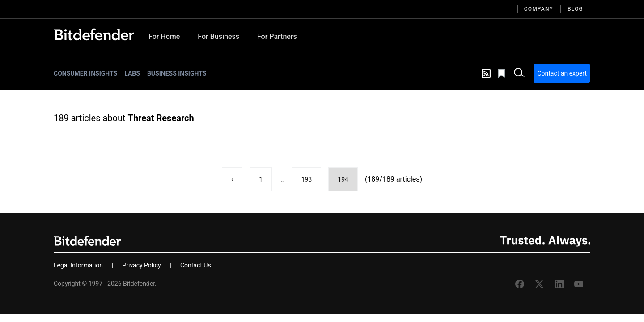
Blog (575, 9)
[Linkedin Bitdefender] (559, 284)
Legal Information (78, 265)
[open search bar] (519, 73)
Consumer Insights (85, 73)
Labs (132, 73)
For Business (218, 36)
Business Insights (177, 73)
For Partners (277, 36)
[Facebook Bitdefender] (520, 284)
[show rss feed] (486, 74)
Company (539, 9)
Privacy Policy (141, 265)
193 (307, 179)
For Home (164, 36)
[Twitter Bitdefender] (539, 284)
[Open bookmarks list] (502, 73)
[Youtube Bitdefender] (579, 284)
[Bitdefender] (94, 34)
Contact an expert (562, 73)
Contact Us (196, 265)
